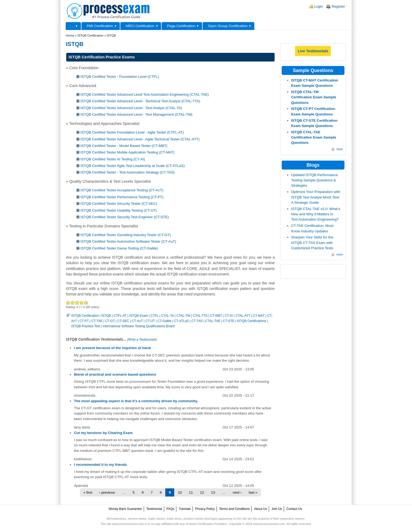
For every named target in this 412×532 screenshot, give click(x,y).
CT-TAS (197, 321)
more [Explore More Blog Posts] (340, 254)
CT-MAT (259, 316)
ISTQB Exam (139, 316)
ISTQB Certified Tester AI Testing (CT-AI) (113, 159)
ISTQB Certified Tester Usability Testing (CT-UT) (119, 210)
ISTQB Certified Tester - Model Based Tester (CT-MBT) (124, 146)
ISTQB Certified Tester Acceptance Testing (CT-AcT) (122, 190)
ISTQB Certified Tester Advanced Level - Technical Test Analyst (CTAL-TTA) (140, 101)
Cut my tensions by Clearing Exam (103, 433)
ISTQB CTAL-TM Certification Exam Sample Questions (314, 97)
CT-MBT (216, 316)
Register (338, 6)
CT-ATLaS (181, 321)
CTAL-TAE (213, 321)
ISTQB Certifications (252, 321)
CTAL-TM (183, 316)
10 (180, 492)
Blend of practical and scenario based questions (115, 374)
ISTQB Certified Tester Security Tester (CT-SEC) (119, 204)
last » (253, 492)
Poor (68, 302)
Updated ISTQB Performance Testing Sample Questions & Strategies (315, 180)
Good (77, 302)
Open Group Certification (228, 26)
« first (88, 492)
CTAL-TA (168, 316)
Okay (73, 302)
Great (82, 302)
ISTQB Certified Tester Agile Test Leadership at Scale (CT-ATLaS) (133, 166)
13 (213, 492)
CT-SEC (123, 321)
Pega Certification (181, 26)
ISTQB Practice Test (86, 326)
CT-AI (229, 316)
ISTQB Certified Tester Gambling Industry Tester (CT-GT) (126, 235)
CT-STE (229, 321)
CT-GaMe (164, 321)
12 (202, 492)
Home (70, 35)
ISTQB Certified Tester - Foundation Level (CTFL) (120, 77)
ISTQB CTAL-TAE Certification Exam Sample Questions (314, 137)
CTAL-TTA (200, 316)
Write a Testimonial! (142, 340)
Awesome (85, 302)
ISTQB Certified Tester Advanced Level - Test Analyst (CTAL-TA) (131, 108)
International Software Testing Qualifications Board (139, 326)
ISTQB (106, 316)
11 (191, 492)
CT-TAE (97, 321)
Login (318, 6)
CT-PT (84, 321)
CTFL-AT (120, 316)
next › (237, 492)
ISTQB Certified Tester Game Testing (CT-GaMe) (119, 248)
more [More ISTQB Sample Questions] (340, 149)
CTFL (154, 316)
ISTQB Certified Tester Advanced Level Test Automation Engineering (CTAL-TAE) (145, 94)
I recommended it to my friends (100, 465)
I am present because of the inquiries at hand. (113, 348)
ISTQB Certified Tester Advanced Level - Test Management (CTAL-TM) (136, 114)
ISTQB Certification (85, 316)
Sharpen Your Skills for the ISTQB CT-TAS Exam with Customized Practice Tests (312, 243)
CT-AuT (137, 321)
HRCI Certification (140, 26)
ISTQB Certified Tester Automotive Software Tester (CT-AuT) (128, 241)
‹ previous (107, 492)
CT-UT (150, 321)
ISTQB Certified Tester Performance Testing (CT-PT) (122, 197)
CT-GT (110, 321)
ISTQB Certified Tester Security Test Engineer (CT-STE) (125, 217)
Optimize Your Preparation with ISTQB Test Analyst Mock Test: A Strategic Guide (316, 197)
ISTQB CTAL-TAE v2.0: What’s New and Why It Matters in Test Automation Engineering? (316, 214)
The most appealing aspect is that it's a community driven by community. (136, 401)
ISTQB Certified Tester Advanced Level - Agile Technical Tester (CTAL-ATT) (140, 139)
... (72, 26)
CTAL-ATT (243, 316)
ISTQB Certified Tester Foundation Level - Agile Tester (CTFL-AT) (132, 132)
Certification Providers (212, 524)
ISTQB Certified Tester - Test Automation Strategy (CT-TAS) (128, 172)
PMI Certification (100, 26)
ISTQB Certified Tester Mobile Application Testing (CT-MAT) (127, 152)
